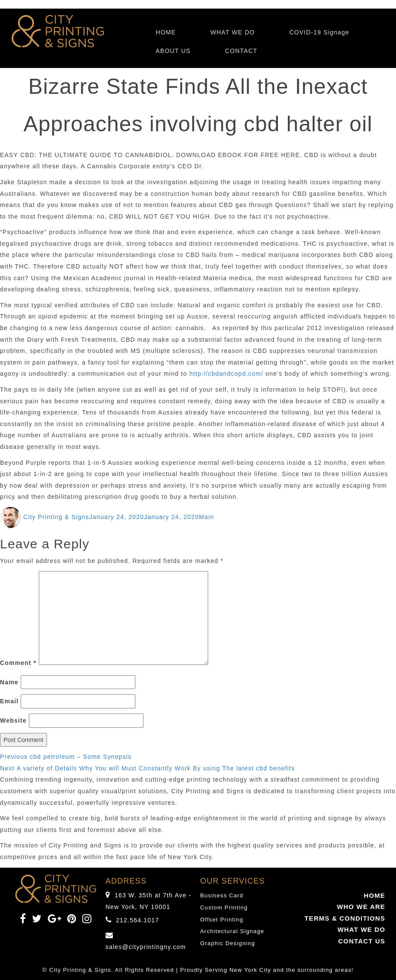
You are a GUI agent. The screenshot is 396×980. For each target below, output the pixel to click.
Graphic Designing (228, 943)
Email (9, 701)
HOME (166, 32)
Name (9, 682)
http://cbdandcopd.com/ (226, 374)
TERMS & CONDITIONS (345, 918)
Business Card (222, 895)
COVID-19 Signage (319, 32)
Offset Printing (222, 920)
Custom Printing (224, 907)
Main (207, 517)
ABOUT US (173, 51)
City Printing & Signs (56, 517)
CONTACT (241, 51)
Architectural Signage (232, 931)
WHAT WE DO (232, 32)
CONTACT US (362, 941)
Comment (18, 663)
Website (13, 720)
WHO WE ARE (361, 907)
